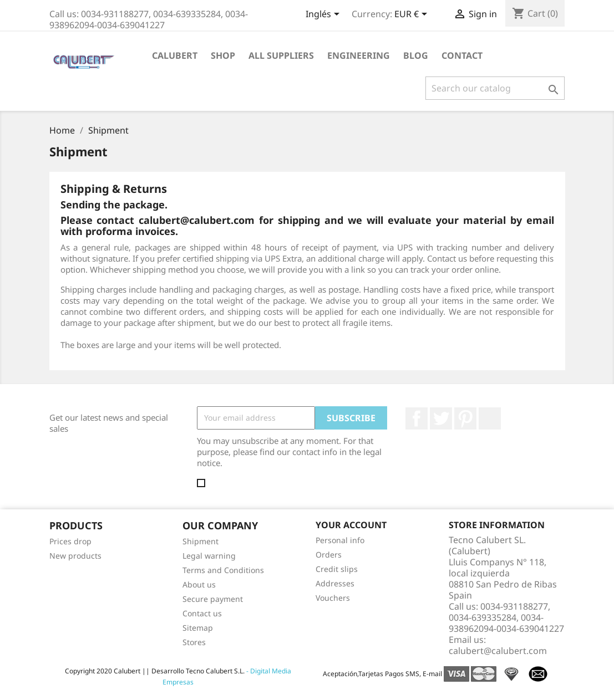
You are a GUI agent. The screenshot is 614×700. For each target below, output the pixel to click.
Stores (194, 642)
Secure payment (213, 599)
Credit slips (337, 569)
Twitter (441, 418)
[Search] (495, 88)
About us (199, 584)
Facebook (417, 418)
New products (75, 556)
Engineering (359, 55)
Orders (329, 555)
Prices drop (70, 541)
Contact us (202, 613)
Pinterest (465, 418)
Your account (351, 525)
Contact (462, 55)
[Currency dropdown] (413, 15)
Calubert (175, 55)
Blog (416, 55)
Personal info (340, 540)
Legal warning (209, 556)
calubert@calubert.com (498, 651)
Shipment (201, 541)
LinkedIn (490, 418)
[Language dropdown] (324, 15)
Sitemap (198, 628)
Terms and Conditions (223, 570)
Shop (223, 55)
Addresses (335, 583)
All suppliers (281, 55)
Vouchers (333, 598)
